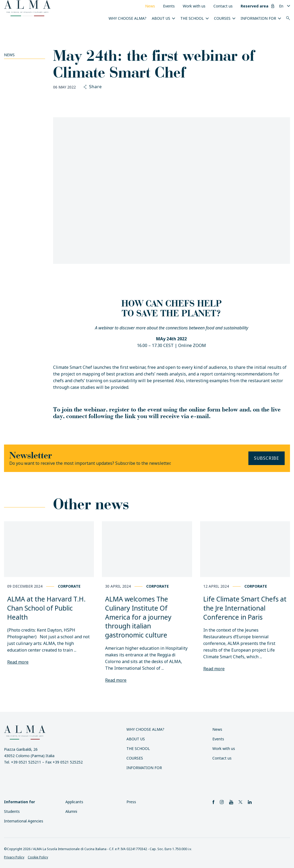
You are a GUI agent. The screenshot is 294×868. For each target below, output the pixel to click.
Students (12, 811)
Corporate (69, 586)
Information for (258, 18)
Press (131, 802)
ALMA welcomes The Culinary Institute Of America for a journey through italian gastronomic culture (138, 617)
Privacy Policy (14, 857)
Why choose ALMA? (128, 18)
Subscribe (267, 458)
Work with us (194, 6)
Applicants (74, 802)
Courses (222, 18)
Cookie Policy (38, 857)
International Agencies (24, 821)
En (281, 6)
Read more (18, 662)
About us (161, 18)
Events (169, 6)
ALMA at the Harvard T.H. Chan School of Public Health (46, 608)
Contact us (223, 6)
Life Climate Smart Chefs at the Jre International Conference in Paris (245, 608)
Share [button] (93, 87)
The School (192, 18)
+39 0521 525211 (26, 762)
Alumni (71, 811)
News (150, 6)
